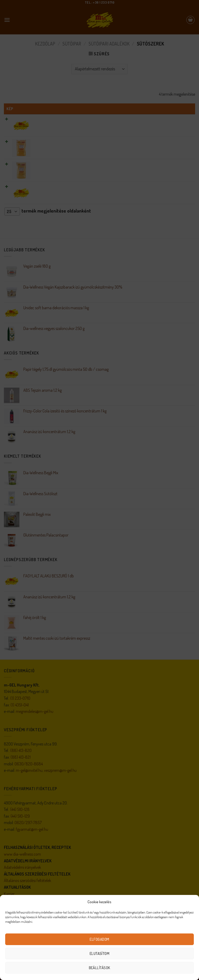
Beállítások (100, 968)
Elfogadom (99, 939)
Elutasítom (100, 953)
